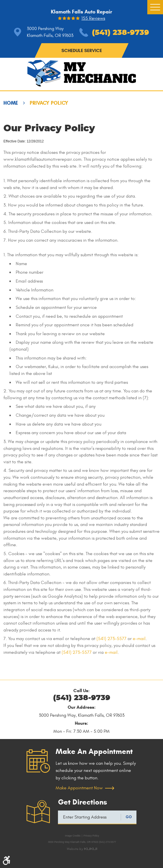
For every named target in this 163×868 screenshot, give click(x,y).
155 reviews (93, 19)
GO (129, 817)
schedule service (82, 50)
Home (11, 103)
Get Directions (82, 802)
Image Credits (73, 836)
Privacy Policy (49, 103)
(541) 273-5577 (111, 639)
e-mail (139, 639)
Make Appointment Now (79, 788)
